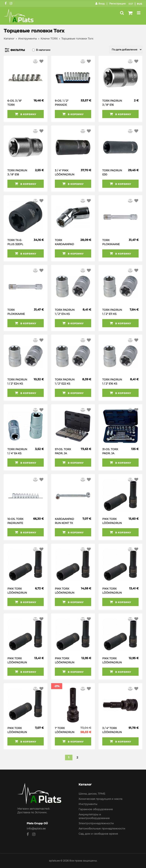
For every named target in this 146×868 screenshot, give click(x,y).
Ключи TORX (49, 39)
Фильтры (18, 50)
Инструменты (28, 39)
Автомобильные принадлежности (102, 829)
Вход (100, 4)
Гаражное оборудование (96, 809)
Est (131, 4)
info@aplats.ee (36, 829)
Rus (140, 4)
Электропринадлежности (96, 823)
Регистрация (117, 4)
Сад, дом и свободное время (98, 834)
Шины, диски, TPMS (92, 794)
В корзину (26, 114)
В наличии (43, 50)
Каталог (9, 39)
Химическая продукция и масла (100, 799)
